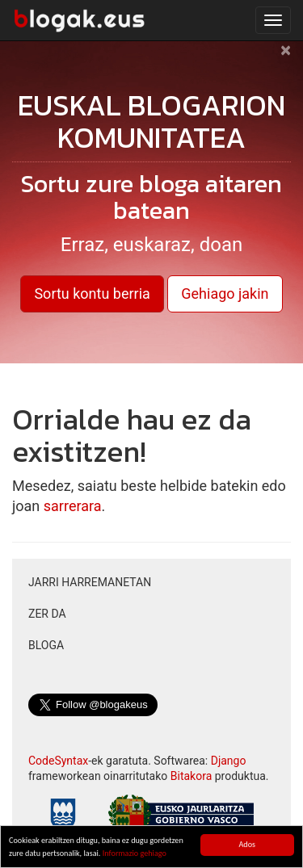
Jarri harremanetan (90, 582)
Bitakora (191, 776)
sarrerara (73, 506)
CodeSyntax (58, 761)
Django (229, 761)
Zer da (47, 614)
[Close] (286, 58)
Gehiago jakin (225, 294)
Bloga (46, 645)
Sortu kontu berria (92, 294)
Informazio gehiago (135, 854)
